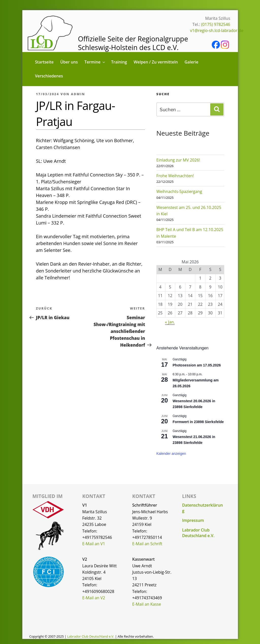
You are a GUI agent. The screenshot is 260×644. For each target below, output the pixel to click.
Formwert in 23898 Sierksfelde (198, 422)
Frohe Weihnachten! (175, 176)
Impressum (193, 520)
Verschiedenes (49, 76)
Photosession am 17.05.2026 (197, 365)
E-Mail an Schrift (147, 544)
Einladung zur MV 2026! (178, 160)
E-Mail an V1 (94, 544)
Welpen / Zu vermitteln (156, 62)
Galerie (191, 62)
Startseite (44, 62)
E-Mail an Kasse (147, 604)
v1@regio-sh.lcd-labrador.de (217, 30)
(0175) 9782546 (216, 24)
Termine (95, 62)
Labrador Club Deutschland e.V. (198, 533)
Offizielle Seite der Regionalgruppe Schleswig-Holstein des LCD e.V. (133, 43)
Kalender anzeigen (171, 454)
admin (78, 94)
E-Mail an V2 (94, 598)
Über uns (69, 62)
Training (119, 62)
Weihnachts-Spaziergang (179, 191)
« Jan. (170, 322)
